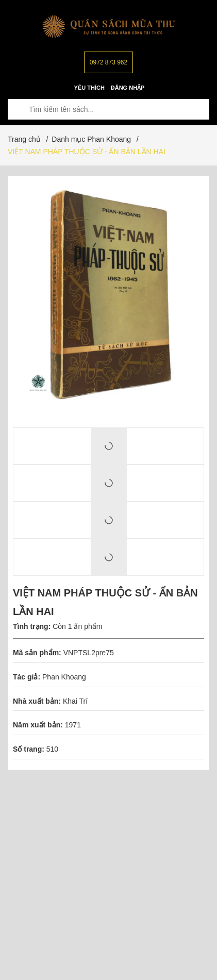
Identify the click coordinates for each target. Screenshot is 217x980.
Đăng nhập (128, 88)
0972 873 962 (109, 62)
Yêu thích (89, 88)
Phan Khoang (64, 677)
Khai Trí (75, 701)
